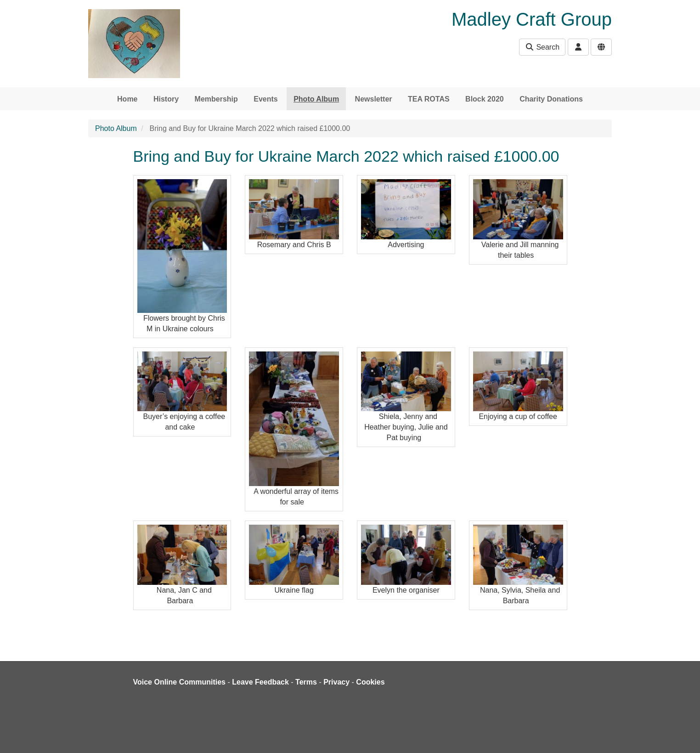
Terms (306, 682)
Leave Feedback (260, 682)
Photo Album (316, 99)
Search (542, 47)
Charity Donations (551, 99)
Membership (216, 99)
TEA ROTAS (429, 99)
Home (127, 99)
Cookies (370, 682)
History (166, 99)
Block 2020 (485, 99)
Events (265, 99)
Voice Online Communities (180, 682)
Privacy (336, 682)
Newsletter (374, 99)
